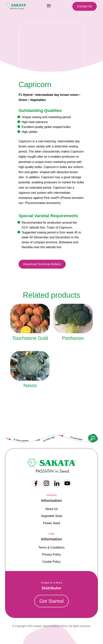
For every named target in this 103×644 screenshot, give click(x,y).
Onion (23, 100)
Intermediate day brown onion (57, 95)
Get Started (51, 601)
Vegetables (38, 100)
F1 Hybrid (26, 95)
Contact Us (85, 6)
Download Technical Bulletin (42, 264)
